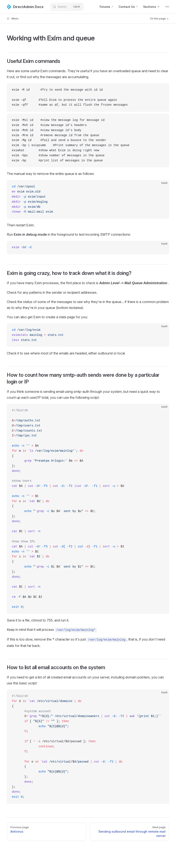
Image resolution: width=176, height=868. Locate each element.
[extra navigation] (167, 7)
